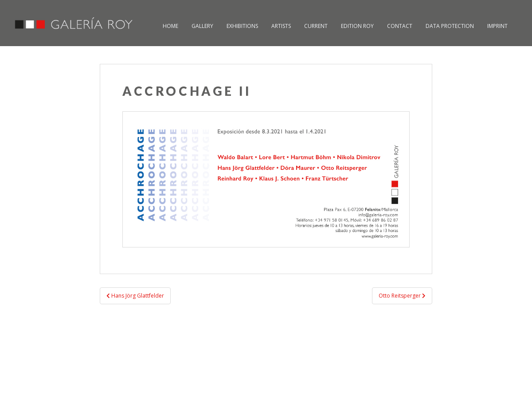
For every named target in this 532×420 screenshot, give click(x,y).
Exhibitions (242, 26)
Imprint (497, 26)
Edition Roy (357, 26)
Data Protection (450, 26)
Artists (281, 26)
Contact (400, 26)
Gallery (202, 26)
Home (170, 26)
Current (316, 26)
